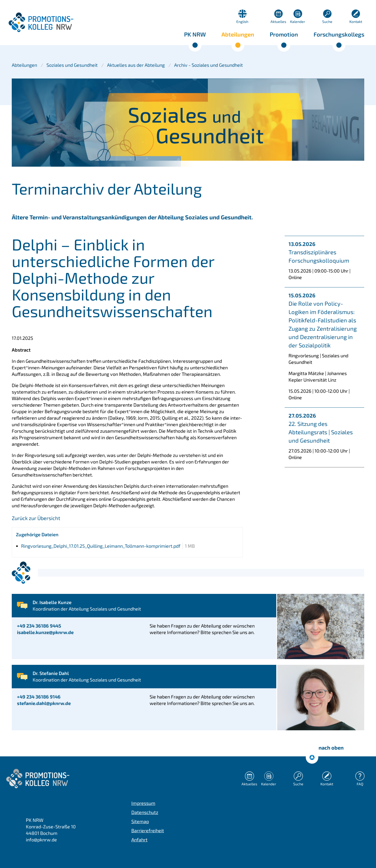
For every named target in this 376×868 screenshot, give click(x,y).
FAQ (360, 784)
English (242, 22)
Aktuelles (278, 22)
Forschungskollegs (339, 34)
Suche (327, 22)
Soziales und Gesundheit (72, 65)
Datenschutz (145, 812)
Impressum (143, 803)
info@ (41, 840)
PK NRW (195, 34)
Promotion (284, 34)
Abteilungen (238, 34)
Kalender (298, 22)
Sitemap (140, 821)
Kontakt (356, 22)
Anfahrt (139, 840)
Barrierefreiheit (148, 830)
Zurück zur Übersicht (36, 518)
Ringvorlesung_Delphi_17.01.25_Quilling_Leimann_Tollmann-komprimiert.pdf (101, 546)
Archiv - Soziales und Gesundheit (208, 65)
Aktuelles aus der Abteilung (136, 65)
